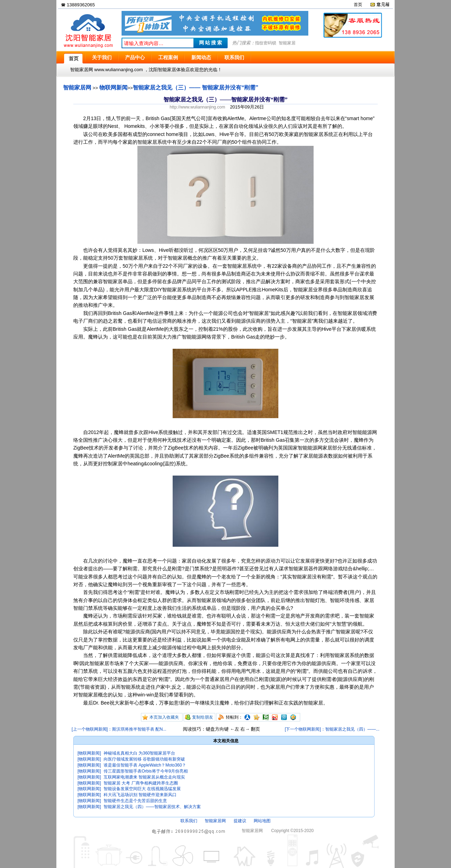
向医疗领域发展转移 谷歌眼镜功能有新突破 (144, 759)
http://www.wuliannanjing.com (197, 107)
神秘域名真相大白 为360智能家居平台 (139, 753)
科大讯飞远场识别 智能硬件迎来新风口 (140, 795)
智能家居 (287, 43)
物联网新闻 (113, 88)
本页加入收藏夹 (164, 717)
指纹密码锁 (266, 43)
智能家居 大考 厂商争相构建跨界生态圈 (141, 783)
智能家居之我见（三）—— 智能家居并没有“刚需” (196, 88)
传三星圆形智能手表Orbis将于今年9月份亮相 (146, 771)
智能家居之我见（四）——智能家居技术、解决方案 (152, 807)
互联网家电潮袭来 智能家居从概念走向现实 (144, 777)
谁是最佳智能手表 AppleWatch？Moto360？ (145, 765)
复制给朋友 (203, 717)
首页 (358, 5)
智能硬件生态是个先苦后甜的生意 (135, 801)
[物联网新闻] (89, 753)
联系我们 (189, 821)
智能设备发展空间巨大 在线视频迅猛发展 (142, 789)
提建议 (240, 821)
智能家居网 (77, 88)
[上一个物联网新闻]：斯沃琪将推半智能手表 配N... (119, 729)
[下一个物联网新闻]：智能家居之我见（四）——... (332, 729)
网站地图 (262, 821)
